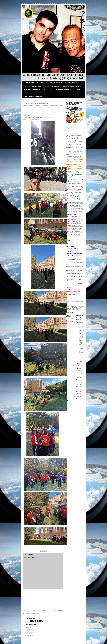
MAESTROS (27, 90)
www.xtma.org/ (28, 628)
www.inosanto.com (29, 626)
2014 (79, 393)
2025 (79, 319)
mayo (80, 367)
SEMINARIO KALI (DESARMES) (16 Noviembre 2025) (81, 343)
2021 (79, 381)
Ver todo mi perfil (69, 322)
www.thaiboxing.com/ (29, 631)
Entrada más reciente (29, 611)
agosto (80, 362)
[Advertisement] (43, 599)
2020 (79, 383)
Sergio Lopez (70, 318)
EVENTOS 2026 (37, 90)
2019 (79, 385)
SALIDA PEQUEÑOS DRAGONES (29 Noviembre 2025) (81, 328)
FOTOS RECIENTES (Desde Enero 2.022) (62, 90)
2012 (79, 397)
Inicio (44, 611)
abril (79, 369)
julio (79, 363)
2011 (79, 398)
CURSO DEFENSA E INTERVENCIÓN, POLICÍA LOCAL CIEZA (81, 351)
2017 (79, 388)
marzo (80, 370)
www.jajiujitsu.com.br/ (29, 634)
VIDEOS (78, 90)
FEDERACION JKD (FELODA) (61, 93)
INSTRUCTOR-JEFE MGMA (52, 86)
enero (80, 374)
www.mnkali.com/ (29, 629)
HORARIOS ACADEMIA (56, 83)
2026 (79, 318)
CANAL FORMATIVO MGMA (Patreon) (33, 96)
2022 (79, 379)
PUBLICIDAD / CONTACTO (72, 83)
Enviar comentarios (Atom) (34, 613)
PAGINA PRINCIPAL (29, 83)
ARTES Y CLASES (42, 83)
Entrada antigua (59, 611)
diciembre (81, 321)
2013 (79, 395)
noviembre (81, 323)
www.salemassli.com (29, 637)
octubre (80, 357)
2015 (79, 392)
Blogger (60, 640)
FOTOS (46, 90)
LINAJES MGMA (28, 93)
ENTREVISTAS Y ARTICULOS (43, 93)
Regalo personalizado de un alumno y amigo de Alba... (81, 336)
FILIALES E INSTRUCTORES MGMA (72, 86)
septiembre (81, 359)
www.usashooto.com (29, 635)
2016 (79, 390)
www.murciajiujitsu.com (30, 632)
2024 (79, 376)
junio (80, 365)
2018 (79, 386)
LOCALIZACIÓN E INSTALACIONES (33, 86)
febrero (80, 372)
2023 (79, 378)
